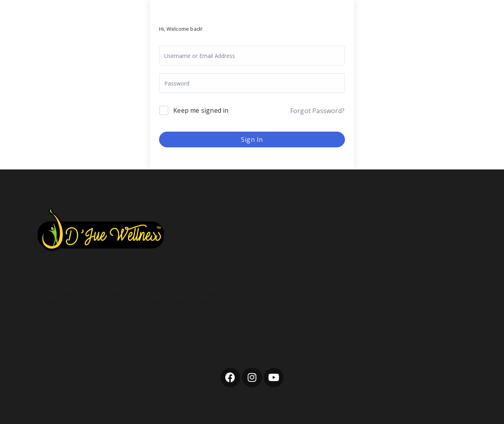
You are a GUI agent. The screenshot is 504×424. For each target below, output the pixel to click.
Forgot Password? (317, 111)
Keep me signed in (201, 110)
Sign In (252, 139)
